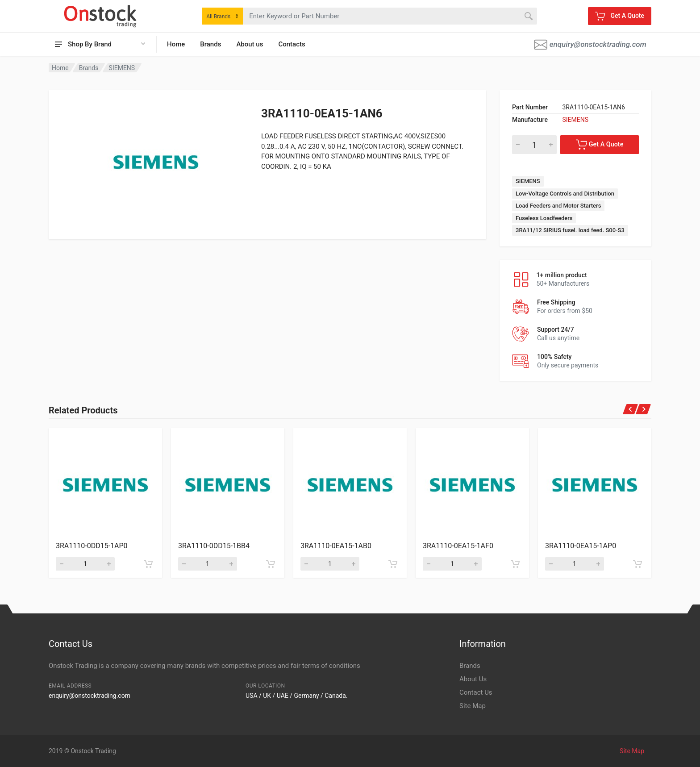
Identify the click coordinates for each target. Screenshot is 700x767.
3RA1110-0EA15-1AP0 (581, 546)
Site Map (473, 706)
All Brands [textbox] (218, 17)
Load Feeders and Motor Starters (558, 206)
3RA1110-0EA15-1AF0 (458, 546)
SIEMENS (122, 68)
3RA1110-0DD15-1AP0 (92, 546)
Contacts (292, 44)
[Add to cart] (148, 564)
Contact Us (476, 692)
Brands (210, 44)
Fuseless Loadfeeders (544, 218)
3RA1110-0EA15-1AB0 (336, 546)
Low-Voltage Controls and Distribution (565, 194)
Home (176, 44)
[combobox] (223, 16)
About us (250, 44)
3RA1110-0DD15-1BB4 (214, 546)
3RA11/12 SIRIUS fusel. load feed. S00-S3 (570, 230)
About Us (473, 679)
